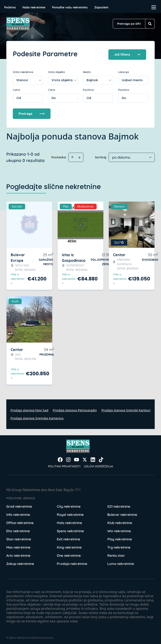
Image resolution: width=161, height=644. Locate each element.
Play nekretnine (120, 537)
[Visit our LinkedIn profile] (93, 458)
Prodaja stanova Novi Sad (29, 408)
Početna (10, 7)
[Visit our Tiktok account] (101, 458)
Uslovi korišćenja (98, 464)
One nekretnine (69, 554)
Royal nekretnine (70, 513)
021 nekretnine (119, 505)
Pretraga (32, 112)
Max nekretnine (18, 545)
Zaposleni (101, 7)
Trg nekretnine (119, 545)
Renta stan (116, 554)
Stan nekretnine (19, 537)
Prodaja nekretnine (72, 562)
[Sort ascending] (72, 155)
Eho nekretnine (18, 529)
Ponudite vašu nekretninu (70, 7)
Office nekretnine (20, 521)
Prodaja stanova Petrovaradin (75, 408)
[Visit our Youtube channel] (77, 458)
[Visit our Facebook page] (60, 458)
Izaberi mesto (132, 78)
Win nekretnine (119, 529)
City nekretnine (69, 505)
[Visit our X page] (85, 458)
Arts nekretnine (18, 554)
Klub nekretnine (120, 521)
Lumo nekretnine (121, 562)
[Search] (150, 24)
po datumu (121, 156)
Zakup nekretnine (20, 562)
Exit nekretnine (68, 537)
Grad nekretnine (19, 505)
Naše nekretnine (34, 7)
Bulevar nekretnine (122, 513)
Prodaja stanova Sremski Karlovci (126, 408)
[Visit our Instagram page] (68, 458)
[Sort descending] (79, 155)
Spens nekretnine (70, 529)
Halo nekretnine (69, 521)
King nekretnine (69, 545)
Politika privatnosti (64, 464)
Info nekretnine (18, 513)
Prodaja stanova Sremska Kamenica (37, 416)
